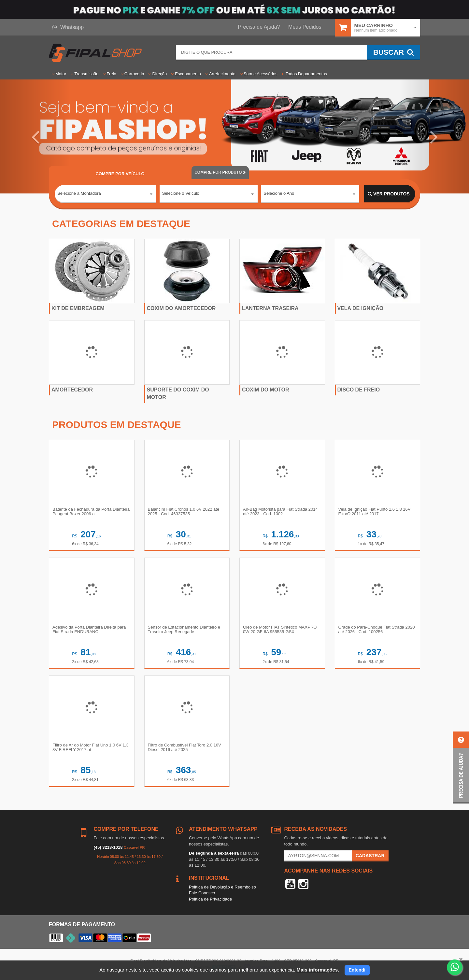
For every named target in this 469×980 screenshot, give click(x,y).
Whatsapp (68, 27)
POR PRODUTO (220, 172)
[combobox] (106, 194)
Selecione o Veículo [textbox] (181, 194)
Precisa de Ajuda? (259, 27)
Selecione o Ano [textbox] (279, 194)
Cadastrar (370, 856)
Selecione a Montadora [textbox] (79, 194)
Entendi (357, 970)
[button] (35, 136)
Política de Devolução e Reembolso (222, 887)
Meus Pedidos (305, 27)
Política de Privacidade (210, 899)
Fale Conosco (202, 893)
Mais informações (317, 970)
